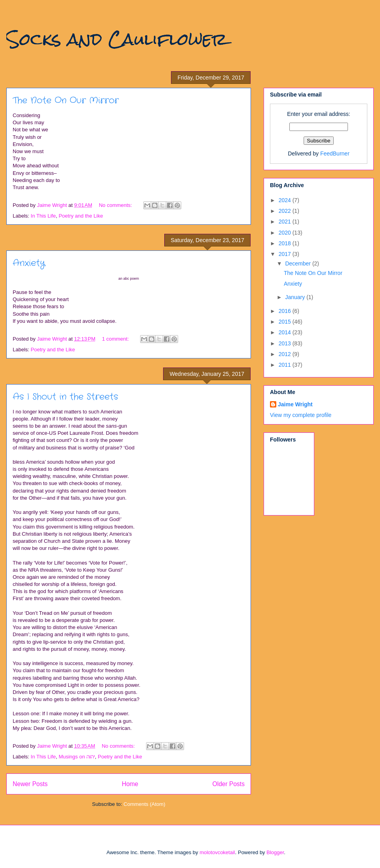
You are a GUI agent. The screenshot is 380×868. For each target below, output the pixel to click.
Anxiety (29, 263)
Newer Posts (30, 784)
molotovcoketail (217, 852)
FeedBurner (335, 154)
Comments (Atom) (144, 804)
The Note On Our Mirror (66, 100)
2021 (286, 222)
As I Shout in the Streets (65, 397)
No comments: (116, 205)
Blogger (275, 852)
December (298, 263)
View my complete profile (301, 415)
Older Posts (229, 784)
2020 (286, 233)
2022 (286, 211)
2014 (286, 332)
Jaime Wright (295, 404)
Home (130, 784)
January (296, 297)
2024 (286, 200)
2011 (286, 365)
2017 (286, 254)
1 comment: (116, 339)
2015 (286, 322)
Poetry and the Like (81, 216)
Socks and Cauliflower (117, 39)
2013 (286, 343)
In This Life (43, 216)
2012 (286, 354)
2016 (286, 311)
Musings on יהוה (77, 757)
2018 (286, 243)
